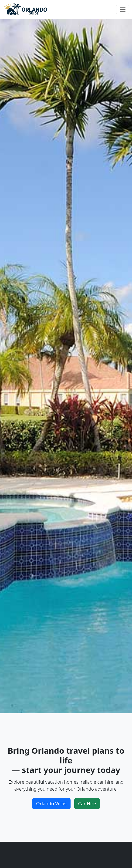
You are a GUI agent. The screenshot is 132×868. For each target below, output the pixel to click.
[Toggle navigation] (123, 10)
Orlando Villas (51, 804)
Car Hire (87, 804)
